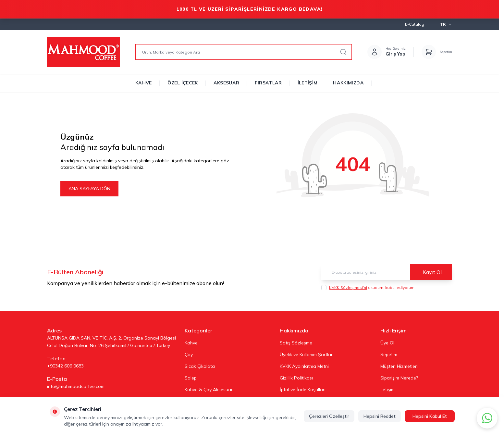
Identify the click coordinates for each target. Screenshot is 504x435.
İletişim (308, 83)
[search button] (343, 52)
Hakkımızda (348, 83)
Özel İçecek (183, 83)
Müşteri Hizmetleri (399, 366)
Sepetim (389, 354)
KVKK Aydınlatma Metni (304, 366)
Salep (191, 378)
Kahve (144, 83)
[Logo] (83, 52)
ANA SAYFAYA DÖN (89, 189)
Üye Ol (387, 343)
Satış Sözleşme (296, 343)
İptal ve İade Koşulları (303, 390)
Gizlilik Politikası (296, 378)
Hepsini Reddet (380, 416)
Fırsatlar (268, 83)
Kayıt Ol (432, 272)
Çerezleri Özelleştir (329, 416)
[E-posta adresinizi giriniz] (387, 272)
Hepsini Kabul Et (430, 416)
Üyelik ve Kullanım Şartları (307, 354)
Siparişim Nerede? (399, 378)
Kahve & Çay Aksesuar (209, 390)
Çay (189, 354)
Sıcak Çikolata (200, 366)
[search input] (244, 52)
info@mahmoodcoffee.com (76, 386)
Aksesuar (227, 83)
